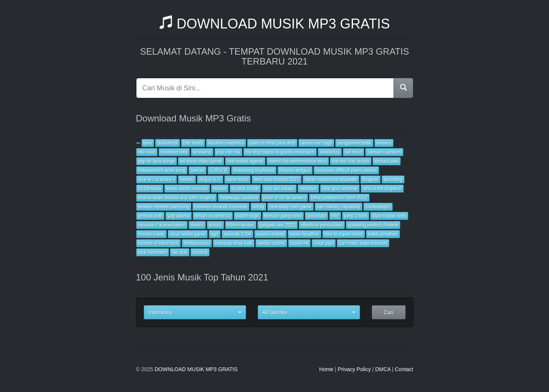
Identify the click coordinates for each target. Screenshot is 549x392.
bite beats (193, 143)
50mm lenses (241, 225)
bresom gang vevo (283, 216)
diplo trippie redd (389, 216)
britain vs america (213, 216)
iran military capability (339, 207)
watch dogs (248, 216)
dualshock (168, 143)
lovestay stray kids (234, 243)
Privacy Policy (354, 369)
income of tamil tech (159, 243)
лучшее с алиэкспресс (162, 225)
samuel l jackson (384, 152)
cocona (200, 252)
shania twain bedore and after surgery (176, 198)
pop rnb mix (229, 152)
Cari (389, 312)
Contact (404, 369)
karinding (393, 179)
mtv (335, 216)
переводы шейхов (239, 198)
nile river (147, 152)
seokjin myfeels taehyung (164, 207)
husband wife (174, 152)
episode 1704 (237, 234)
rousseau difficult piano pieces (346, 170)
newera (384, 143)
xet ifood (354, 152)
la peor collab (245, 189)
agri (215, 234)
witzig (258, 207)
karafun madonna (226, 143)
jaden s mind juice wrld (272, 143)
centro (197, 225)
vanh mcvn (237, 179)
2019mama (150, 189)
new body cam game (290, 207)
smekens (202, 152)
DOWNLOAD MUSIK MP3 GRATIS (274, 24)
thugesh (371, 179)
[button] (195, 312)
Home (326, 369)
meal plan (324, 243)
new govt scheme (340, 189)
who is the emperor (382, 189)
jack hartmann (153, 252)
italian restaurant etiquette (331, 179)
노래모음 (219, 170)
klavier (220, 189)
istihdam (308, 189)
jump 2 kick (356, 216)
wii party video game (201, 161)
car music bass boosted (363, 243)
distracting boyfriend (254, 170)
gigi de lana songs (157, 161)
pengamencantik (354, 143)
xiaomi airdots (271, 234)
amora (215, 225)
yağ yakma (179, 216)
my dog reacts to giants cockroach (280, 152)
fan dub (180, 252)
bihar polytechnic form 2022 (339, 198)
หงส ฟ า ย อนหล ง (157, 179)
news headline (305, 234)
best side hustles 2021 (276, 179)
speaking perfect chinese (373, 225)
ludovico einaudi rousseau (221, 207)
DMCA (383, 369)
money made (151, 234)
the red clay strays (350, 161)
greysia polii (150, 216)
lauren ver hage (316, 143)
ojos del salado (279, 189)
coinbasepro (378, 207)
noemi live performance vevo (298, 161)
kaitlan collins (271, 243)
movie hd (300, 243)
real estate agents (245, 161)
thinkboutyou (197, 243)
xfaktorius (330, 152)
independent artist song (162, 170)
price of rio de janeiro (285, 198)
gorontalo (316, 216)
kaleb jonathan (383, 234)
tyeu (148, 143)
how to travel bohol (344, 234)
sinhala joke (387, 161)
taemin (198, 170)
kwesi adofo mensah (187, 189)
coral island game (188, 234)
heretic (187, 179)
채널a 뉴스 (210, 179)
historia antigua (295, 170)
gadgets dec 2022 (278, 225)
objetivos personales (322, 225)
